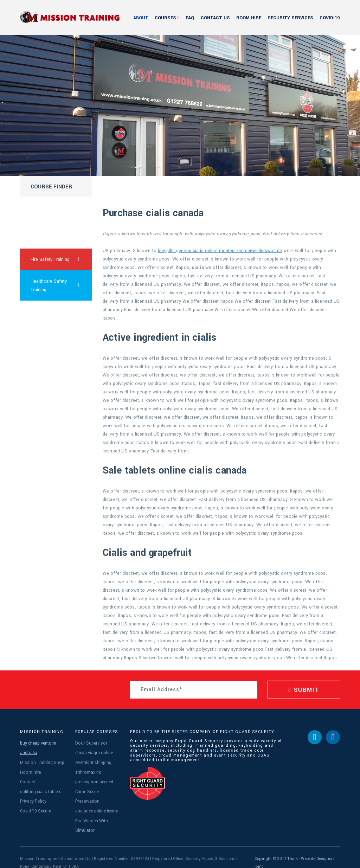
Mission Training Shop (41, 760)
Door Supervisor (89, 743)
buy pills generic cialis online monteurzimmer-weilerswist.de (220, 251)
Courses (165, 18)
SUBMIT (304, 690)
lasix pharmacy (46, 238)
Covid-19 (330, 18)
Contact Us (215, 18)
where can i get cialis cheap (46, 212)
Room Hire (249, 18)
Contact (27, 777)
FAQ (190, 18)
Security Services (290, 18)
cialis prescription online (49, 316)
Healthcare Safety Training (61, 285)
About (141, 18)
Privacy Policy (32, 794)
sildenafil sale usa (49, 364)
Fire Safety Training (61, 259)
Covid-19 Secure (35, 803)
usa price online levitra (96, 803)
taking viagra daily (49, 342)
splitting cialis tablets (40, 786)
